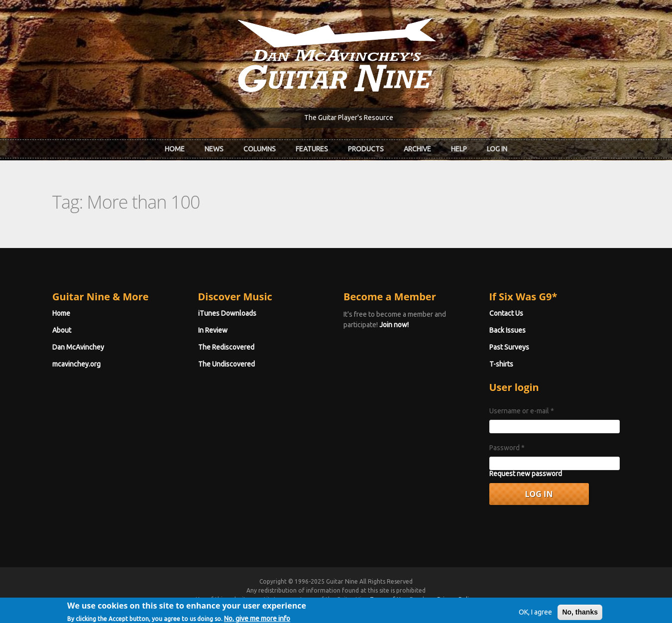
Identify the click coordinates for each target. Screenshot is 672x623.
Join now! (394, 325)
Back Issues (507, 330)
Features (312, 149)
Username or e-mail (522, 411)
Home (175, 149)
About (62, 330)
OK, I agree (535, 615)
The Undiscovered (226, 364)
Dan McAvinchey (78, 347)
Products (366, 149)
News (214, 149)
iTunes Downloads (227, 313)
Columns (260, 149)
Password (507, 448)
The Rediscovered (226, 347)
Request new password (526, 474)
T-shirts (501, 364)
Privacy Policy (456, 599)
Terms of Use (388, 599)
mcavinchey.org (76, 364)
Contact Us (506, 313)
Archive (417, 149)
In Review (213, 330)
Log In (497, 149)
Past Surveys (509, 347)
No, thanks (580, 615)
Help (459, 149)
